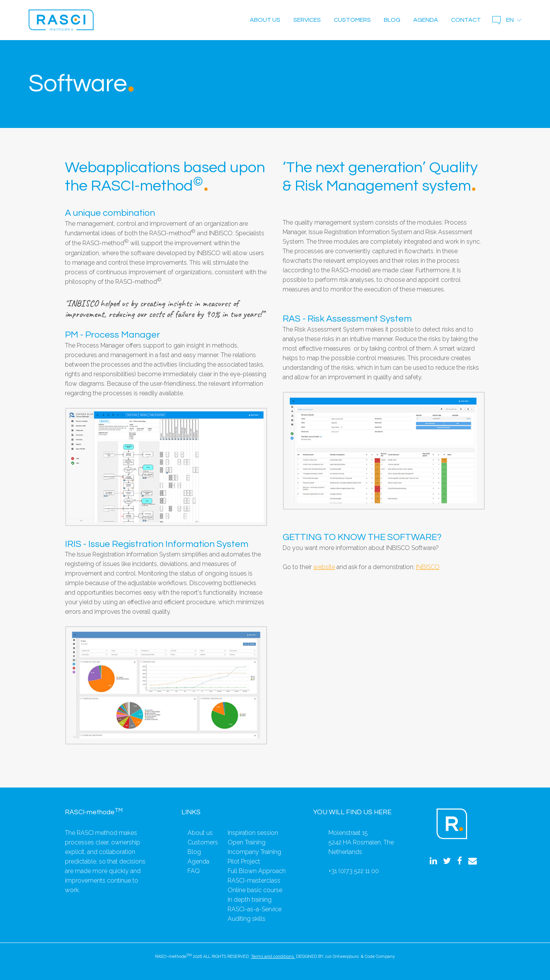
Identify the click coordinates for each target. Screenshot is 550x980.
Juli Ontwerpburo (342, 957)
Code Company (380, 957)
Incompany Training (254, 852)
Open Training (247, 842)
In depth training (250, 900)
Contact (466, 20)
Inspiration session (253, 833)
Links (191, 812)
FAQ (194, 871)
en (510, 20)
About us (265, 20)
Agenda (426, 20)
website (324, 567)
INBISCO (428, 567)
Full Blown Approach (257, 871)
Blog (392, 20)
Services (307, 20)
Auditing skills (247, 919)
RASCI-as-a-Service (255, 909)
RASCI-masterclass (254, 881)
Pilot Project (244, 861)
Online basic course (255, 890)
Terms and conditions (272, 957)
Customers (352, 20)
